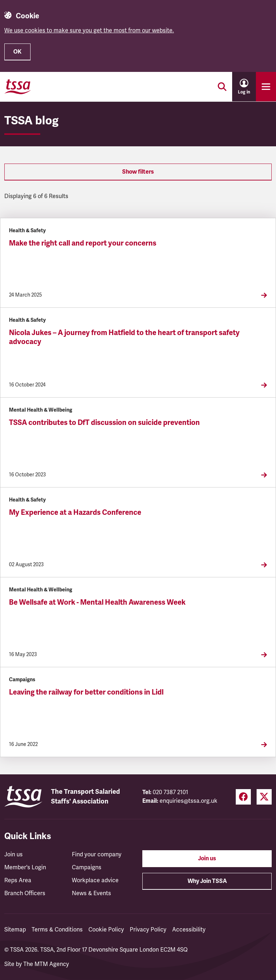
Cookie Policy (106, 930)
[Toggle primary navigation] (266, 87)
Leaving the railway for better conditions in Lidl (86, 692)
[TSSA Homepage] (18, 87)
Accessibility (189, 930)
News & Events (91, 893)
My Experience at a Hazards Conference (75, 512)
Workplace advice (95, 880)
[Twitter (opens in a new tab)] (264, 797)
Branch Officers (25, 893)
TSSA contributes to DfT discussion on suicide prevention (104, 423)
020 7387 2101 (171, 792)
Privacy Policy (148, 930)
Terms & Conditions (57, 930)
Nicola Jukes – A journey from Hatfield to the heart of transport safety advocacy (124, 337)
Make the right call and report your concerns (83, 243)
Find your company (97, 855)
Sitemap (15, 930)
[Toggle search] (222, 87)
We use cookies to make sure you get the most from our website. (89, 31)
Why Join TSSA (207, 881)
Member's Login (25, 867)
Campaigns (87, 867)
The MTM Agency (46, 964)
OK (17, 52)
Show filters (138, 172)
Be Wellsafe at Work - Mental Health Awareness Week (97, 602)
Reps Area (18, 880)
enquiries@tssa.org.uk (188, 801)
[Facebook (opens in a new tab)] (243, 797)
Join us (13, 855)
